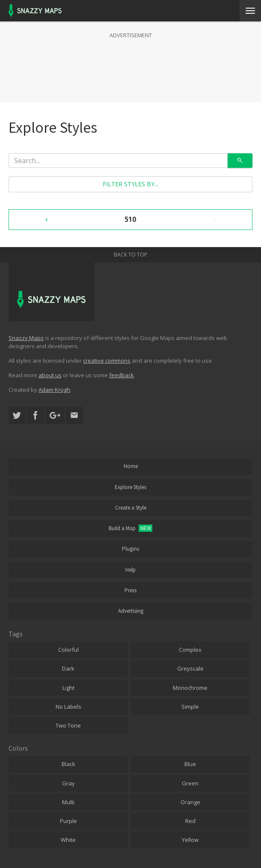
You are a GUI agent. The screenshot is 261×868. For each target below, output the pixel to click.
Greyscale (190, 668)
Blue (190, 764)
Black (68, 764)
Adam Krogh (54, 390)
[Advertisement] (130, 62)
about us (50, 375)
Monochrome (190, 688)
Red (190, 821)
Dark (68, 668)
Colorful (68, 650)
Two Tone (68, 725)
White (68, 840)
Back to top (130, 255)
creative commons (107, 361)
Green (190, 783)
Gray (68, 783)
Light (68, 688)
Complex (190, 650)
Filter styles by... (130, 184)
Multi (68, 802)
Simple (190, 707)
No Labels (68, 707)
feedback (122, 375)
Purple (68, 821)
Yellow (190, 840)
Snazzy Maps (26, 338)
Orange (190, 802)
